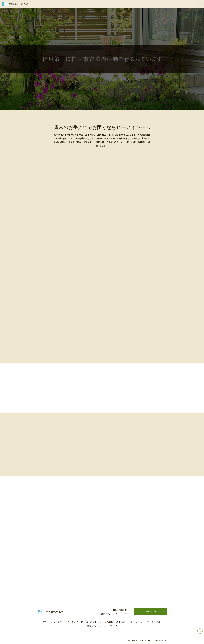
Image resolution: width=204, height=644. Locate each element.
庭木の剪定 (56, 622)
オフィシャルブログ (138, 622)
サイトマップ (110, 626)
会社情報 (156, 622)
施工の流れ (91, 622)
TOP (46, 622)
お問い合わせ (94, 626)
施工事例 (121, 622)
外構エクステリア (74, 622)
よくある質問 (107, 622)
